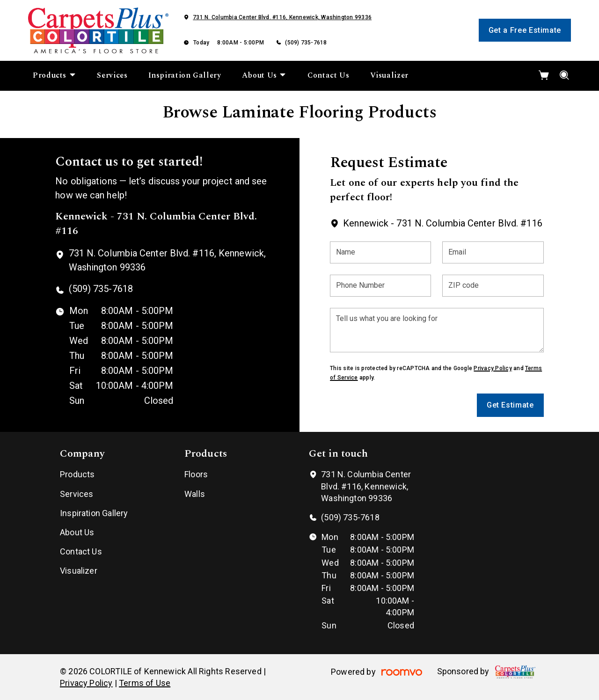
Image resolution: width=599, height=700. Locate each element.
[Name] (380, 252)
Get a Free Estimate (525, 30)
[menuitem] (55, 76)
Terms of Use (145, 683)
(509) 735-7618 (306, 43)
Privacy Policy (493, 368)
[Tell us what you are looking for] (437, 330)
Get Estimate (510, 405)
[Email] (493, 252)
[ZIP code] (493, 286)
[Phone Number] (380, 286)
